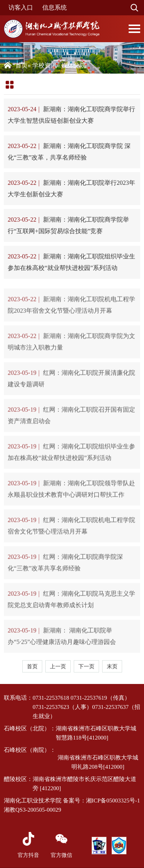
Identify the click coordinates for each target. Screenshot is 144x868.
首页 (22, 65)
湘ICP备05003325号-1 (113, 801)
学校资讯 (45, 65)
